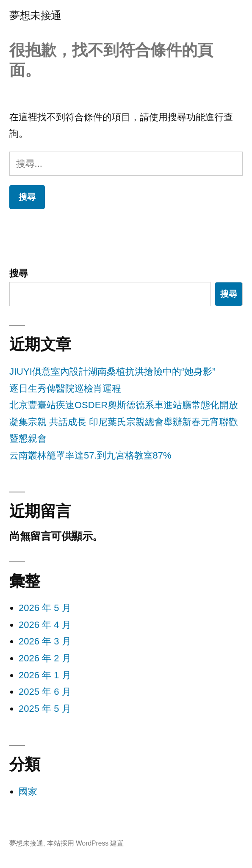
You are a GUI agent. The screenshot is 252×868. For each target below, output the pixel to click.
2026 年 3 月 (45, 641)
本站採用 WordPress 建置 (86, 843)
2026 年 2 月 (45, 658)
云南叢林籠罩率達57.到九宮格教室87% (90, 455)
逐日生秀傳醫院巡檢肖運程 (65, 388)
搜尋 (19, 273)
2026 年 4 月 (45, 625)
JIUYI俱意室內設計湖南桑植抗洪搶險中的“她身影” (112, 372)
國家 (28, 792)
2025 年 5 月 (45, 709)
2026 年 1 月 (45, 675)
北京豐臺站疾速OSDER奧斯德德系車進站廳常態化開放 (124, 405)
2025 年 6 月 (45, 692)
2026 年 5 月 (45, 608)
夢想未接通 (35, 15)
